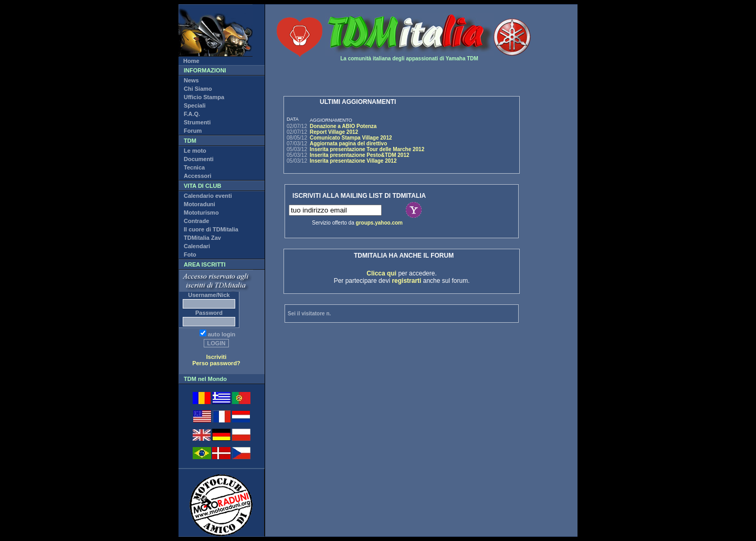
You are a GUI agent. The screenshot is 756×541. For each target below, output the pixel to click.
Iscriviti (217, 357)
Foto (190, 254)
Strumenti (197, 122)
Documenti (199, 159)
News (191, 80)
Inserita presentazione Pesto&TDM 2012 (360, 155)
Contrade (196, 221)
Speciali (195, 105)
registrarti (406, 281)
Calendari (197, 246)
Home (191, 61)
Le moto (195, 151)
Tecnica (194, 167)
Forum (193, 131)
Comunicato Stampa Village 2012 (351, 138)
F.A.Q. (192, 114)
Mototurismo (201, 213)
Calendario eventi (208, 196)
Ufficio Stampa (204, 97)
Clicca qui (381, 273)
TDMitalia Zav (202, 238)
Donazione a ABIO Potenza (343, 126)
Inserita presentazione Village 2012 (353, 161)
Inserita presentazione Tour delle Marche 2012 (367, 149)
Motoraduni (199, 204)
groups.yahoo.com (379, 223)
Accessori (198, 176)
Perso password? (216, 363)
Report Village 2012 (334, 132)
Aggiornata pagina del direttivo (348, 144)
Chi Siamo (198, 89)
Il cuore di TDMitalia (211, 229)
